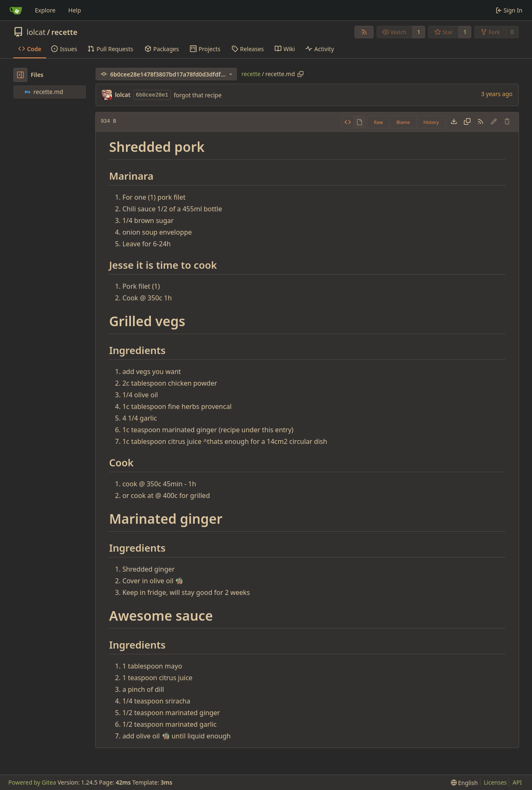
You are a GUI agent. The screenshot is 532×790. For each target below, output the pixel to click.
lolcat (36, 32)
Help (75, 10)
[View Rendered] (360, 122)
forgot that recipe (198, 95)
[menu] (464, 783)
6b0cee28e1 (152, 95)
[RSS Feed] (364, 32)
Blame (403, 122)
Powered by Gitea (32, 782)
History (431, 122)
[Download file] (454, 122)
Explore (45, 10)
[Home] (16, 10)
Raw (379, 122)
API (517, 782)
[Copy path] (300, 74)
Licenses (495, 782)
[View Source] (348, 122)
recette (65, 32)
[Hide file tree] (20, 75)
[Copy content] (467, 122)
